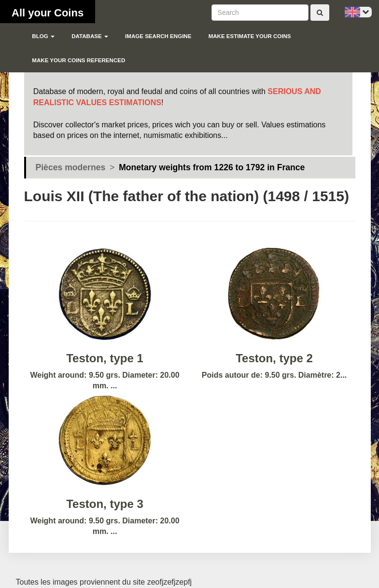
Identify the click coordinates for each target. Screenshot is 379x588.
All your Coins (48, 13)
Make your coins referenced (78, 60)
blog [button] (43, 36)
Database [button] (90, 36)
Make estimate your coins (250, 36)
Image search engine (158, 36)
